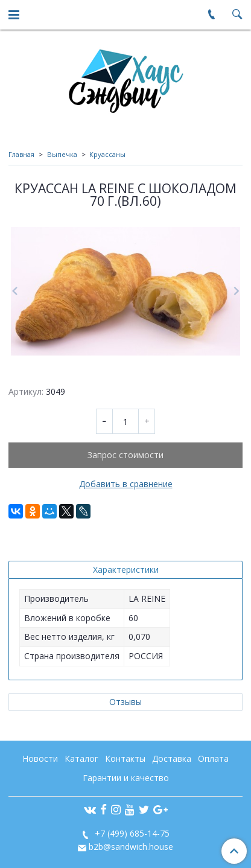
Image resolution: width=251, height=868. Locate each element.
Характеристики (126, 570)
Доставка (172, 758)
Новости (40, 758)
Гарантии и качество (126, 778)
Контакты (125, 758)
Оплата (213, 758)
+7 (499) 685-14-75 (131, 833)
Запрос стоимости (125, 455)
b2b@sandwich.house (131, 847)
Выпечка (62, 154)
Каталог (81, 758)
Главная (21, 154)
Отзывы (125, 702)
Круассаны (107, 154)
